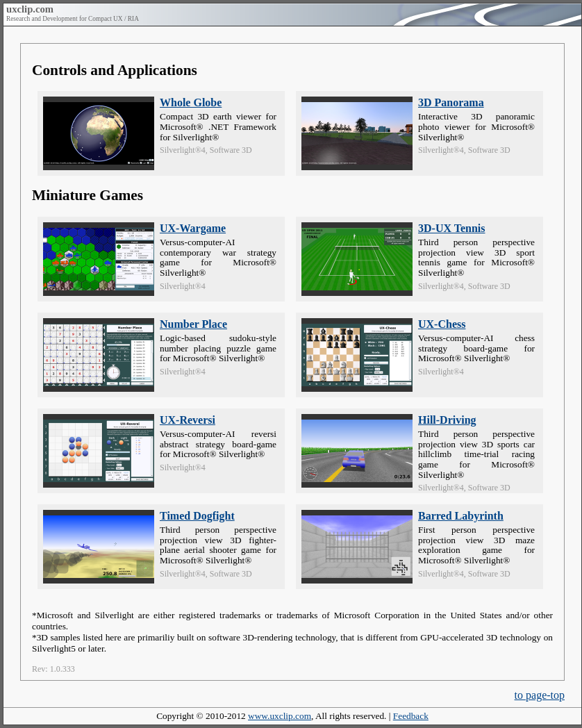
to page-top (540, 695)
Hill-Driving (447, 420)
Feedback (411, 716)
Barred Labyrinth (461, 516)
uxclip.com (30, 9)
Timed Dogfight (197, 516)
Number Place (193, 324)
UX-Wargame (193, 228)
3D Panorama (451, 102)
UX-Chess (442, 324)
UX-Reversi (188, 420)
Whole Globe (191, 102)
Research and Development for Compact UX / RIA (73, 19)
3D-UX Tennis (451, 228)
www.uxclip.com (280, 716)
